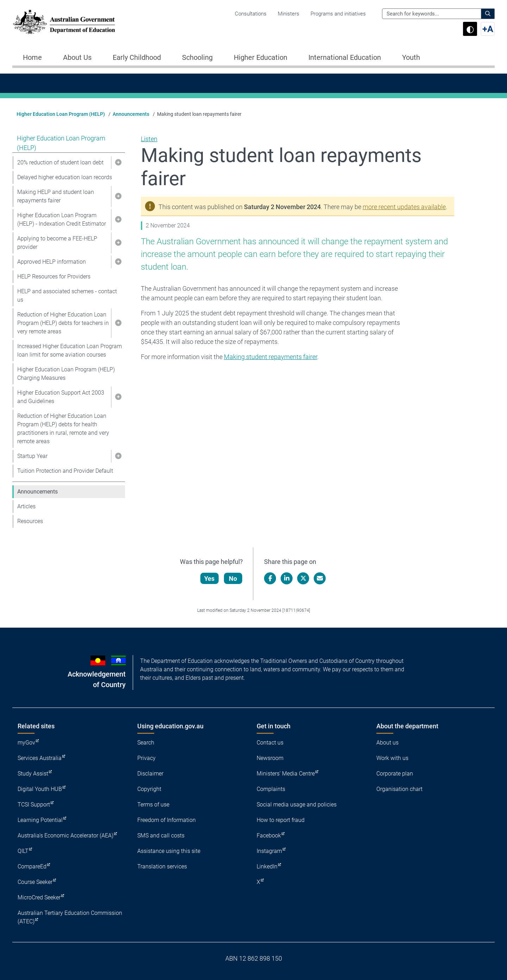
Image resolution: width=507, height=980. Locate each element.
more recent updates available (404, 207)
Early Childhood (137, 57)
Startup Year (32, 456)
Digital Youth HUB (40, 789)
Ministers (289, 14)
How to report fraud (281, 820)
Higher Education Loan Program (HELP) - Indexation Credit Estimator (62, 219)
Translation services (162, 866)
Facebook (269, 835)
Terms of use (153, 805)
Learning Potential (40, 820)
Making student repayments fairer (271, 357)
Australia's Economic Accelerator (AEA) (65, 835)
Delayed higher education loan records (65, 177)
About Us (77, 57)
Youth (411, 57)
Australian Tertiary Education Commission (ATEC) (70, 917)
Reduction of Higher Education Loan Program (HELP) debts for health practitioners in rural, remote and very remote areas (63, 429)
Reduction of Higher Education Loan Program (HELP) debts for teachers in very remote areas (63, 323)
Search (146, 743)
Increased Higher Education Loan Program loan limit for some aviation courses (70, 350)
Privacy (146, 758)
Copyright (149, 789)
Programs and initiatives (338, 14)
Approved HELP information (52, 262)
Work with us (392, 758)
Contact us (270, 743)
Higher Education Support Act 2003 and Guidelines (61, 397)
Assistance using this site (169, 851)
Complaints (271, 789)
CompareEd (32, 866)
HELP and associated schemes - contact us (67, 296)
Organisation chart (399, 789)
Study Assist (33, 774)
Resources (30, 521)
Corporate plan (395, 774)
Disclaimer (150, 774)
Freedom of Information (167, 820)
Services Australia (40, 758)
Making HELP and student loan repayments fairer (56, 196)
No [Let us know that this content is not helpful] (234, 579)
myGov (26, 743)
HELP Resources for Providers (54, 277)
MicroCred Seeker (39, 897)
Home (32, 57)
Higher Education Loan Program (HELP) (61, 114)
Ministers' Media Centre (286, 774)
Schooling (197, 57)
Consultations (251, 14)
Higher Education (261, 57)
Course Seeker (35, 882)
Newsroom (270, 758)
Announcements (131, 114)
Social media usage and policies (297, 805)
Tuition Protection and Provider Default (65, 471)
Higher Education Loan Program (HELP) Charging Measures (66, 374)
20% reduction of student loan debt (60, 162)
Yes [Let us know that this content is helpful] (210, 579)
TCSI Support (34, 805)
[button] (118, 163)
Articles (26, 506)
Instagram (269, 851)
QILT (23, 851)
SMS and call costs (161, 835)
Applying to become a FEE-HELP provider (57, 243)
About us (387, 743)
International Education (345, 57)
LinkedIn (267, 866)
